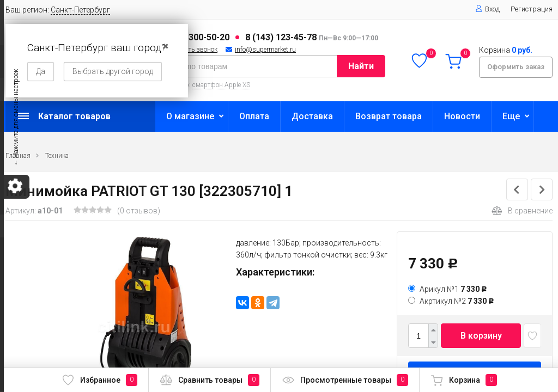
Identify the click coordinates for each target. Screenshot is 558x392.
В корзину (481, 336)
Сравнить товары (210, 380)
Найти (361, 66)
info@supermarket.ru (265, 50)
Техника (57, 156)
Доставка (312, 116)
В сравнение (522, 211)
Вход (487, 9)
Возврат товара (389, 116)
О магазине (190, 116)
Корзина (464, 380)
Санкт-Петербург (80, 10)
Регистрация (532, 9)
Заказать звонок (192, 50)
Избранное (99, 380)
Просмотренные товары (345, 380)
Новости (462, 116)
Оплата (254, 116)
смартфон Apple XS (221, 85)
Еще (511, 116)
